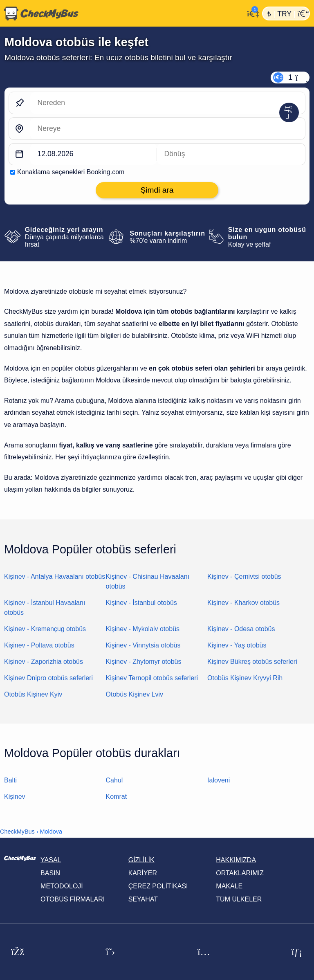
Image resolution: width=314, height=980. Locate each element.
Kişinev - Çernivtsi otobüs (244, 577)
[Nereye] (168, 129)
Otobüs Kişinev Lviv (135, 694)
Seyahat (143, 899)
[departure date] (94, 154)
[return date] (231, 154)
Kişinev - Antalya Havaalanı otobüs (55, 577)
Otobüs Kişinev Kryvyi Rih (245, 678)
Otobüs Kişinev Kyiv (33, 694)
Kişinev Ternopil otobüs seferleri (152, 678)
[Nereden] (168, 103)
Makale (229, 886)
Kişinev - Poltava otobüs (39, 645)
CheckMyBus (17, 832)
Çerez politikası (158, 886)
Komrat (117, 797)
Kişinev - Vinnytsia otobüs (143, 645)
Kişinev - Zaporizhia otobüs (44, 662)
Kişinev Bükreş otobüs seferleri (252, 662)
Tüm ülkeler (239, 899)
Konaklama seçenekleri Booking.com (71, 172)
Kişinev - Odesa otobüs (241, 629)
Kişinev (15, 797)
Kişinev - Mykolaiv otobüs (143, 629)
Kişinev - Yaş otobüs (237, 645)
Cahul (114, 780)
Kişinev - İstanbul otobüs (141, 603)
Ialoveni (219, 780)
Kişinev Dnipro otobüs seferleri (48, 678)
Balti (10, 780)
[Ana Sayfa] (122, 13)
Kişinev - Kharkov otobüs (243, 603)
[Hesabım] (251, 13)
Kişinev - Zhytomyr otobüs (144, 662)
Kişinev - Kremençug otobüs (45, 629)
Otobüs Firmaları (73, 899)
